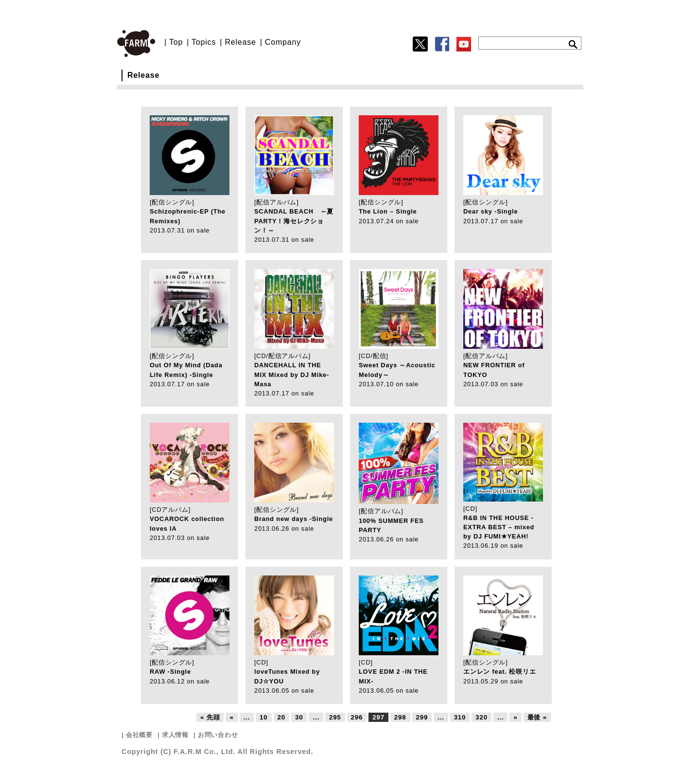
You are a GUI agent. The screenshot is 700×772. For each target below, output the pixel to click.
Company (283, 42)
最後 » (537, 717)
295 (335, 717)
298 (400, 717)
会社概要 (139, 735)
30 (299, 717)
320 (481, 717)
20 (281, 717)
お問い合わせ (218, 735)
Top (176, 42)
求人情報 (175, 735)
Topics (204, 42)
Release (240, 42)
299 (422, 717)
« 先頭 (210, 717)
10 (263, 717)
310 (460, 717)
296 (357, 717)
